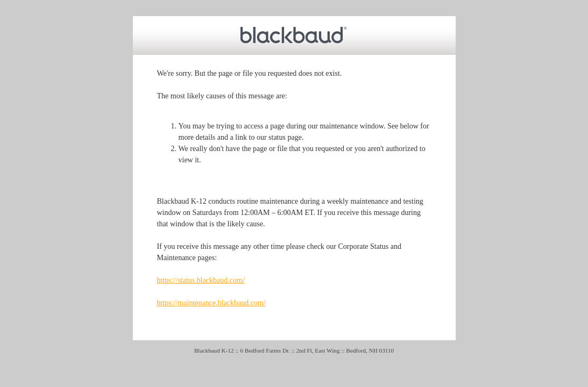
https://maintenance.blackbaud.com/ (211, 303)
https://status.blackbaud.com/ (201, 280)
